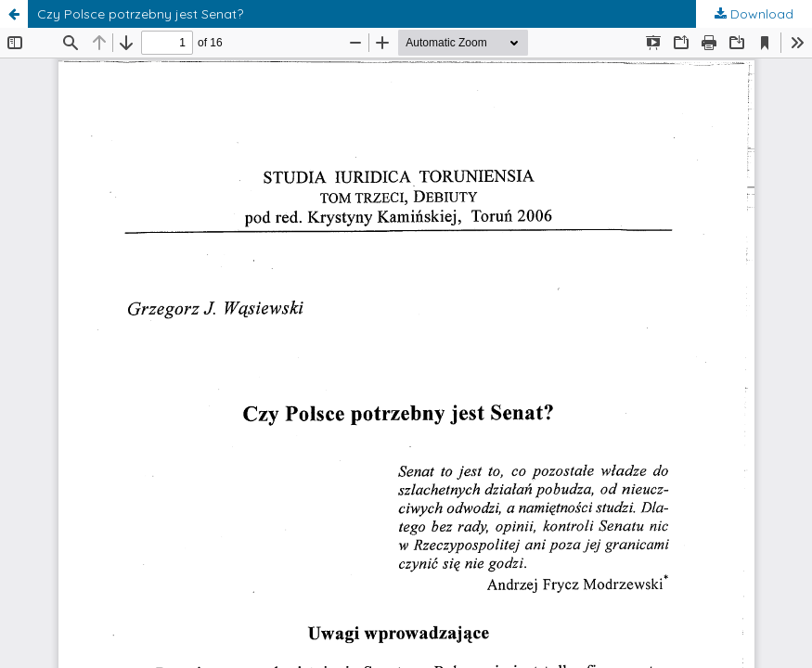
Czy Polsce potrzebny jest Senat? (140, 14)
